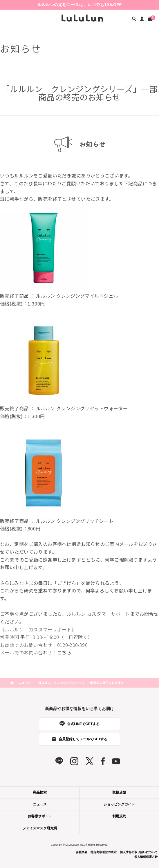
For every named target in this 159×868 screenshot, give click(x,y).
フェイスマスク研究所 (40, 828)
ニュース (25, 682)
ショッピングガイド (119, 804)
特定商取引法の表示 (104, 852)
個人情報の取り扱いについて (139, 852)
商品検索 (40, 792)
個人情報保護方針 (146, 857)
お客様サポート (40, 816)
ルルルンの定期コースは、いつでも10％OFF (80, 5)
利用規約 (119, 816)
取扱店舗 (119, 792)
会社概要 (82, 852)
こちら (64, 652)
